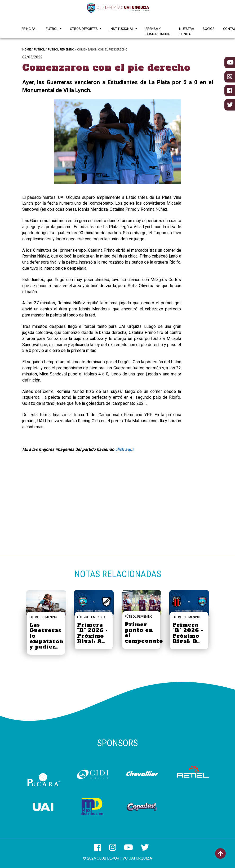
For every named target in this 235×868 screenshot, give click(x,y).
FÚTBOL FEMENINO (61, 50)
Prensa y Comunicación (158, 31)
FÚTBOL (39, 50)
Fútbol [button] (52, 29)
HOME (26, 50)
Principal (29, 29)
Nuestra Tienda (187, 31)
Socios (209, 29)
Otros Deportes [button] (84, 29)
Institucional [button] (122, 29)
